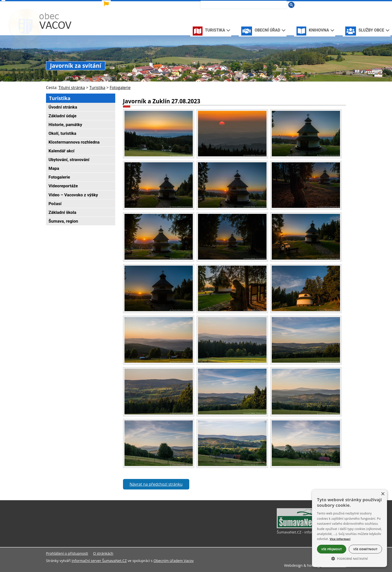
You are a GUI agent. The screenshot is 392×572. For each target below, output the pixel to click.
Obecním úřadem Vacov (173, 561)
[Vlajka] (151, 4)
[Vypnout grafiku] (324, 5)
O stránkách (103, 553)
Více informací (340, 539)
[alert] (349, 528)
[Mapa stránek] (332, 5)
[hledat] (242, 5)
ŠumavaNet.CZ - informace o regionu (307, 532)
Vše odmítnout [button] (365, 549)
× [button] (383, 494)
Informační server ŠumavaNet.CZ (99, 561)
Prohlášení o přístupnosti (67, 553)
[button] (349, 558)
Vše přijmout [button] (331, 549)
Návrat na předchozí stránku (156, 484)
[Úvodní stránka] (316, 5)
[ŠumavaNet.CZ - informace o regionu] (302, 527)
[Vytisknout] (340, 5)
